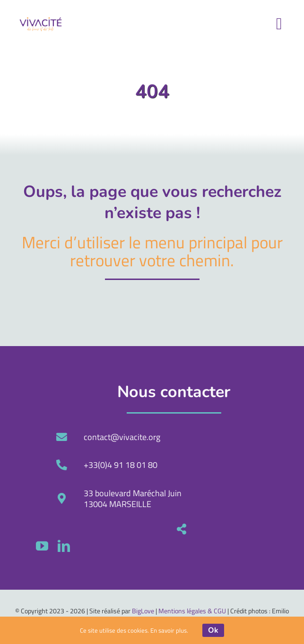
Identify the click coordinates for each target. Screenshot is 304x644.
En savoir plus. (169, 630)
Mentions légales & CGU (192, 611)
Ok (213, 630)
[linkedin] (204, 546)
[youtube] (182, 546)
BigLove (143, 611)
